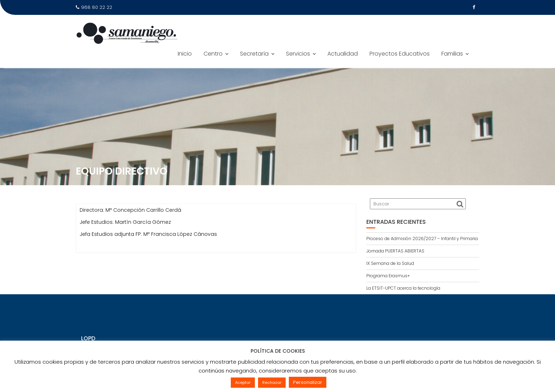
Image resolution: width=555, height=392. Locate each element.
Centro (213, 54)
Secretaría (254, 54)
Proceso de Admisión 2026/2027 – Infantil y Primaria (422, 238)
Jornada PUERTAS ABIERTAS (395, 251)
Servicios (298, 54)
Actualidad (343, 54)
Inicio (185, 54)
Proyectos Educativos (400, 54)
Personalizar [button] (308, 382)
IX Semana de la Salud (390, 263)
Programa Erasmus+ (388, 276)
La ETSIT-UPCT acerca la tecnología (403, 288)
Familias (452, 54)
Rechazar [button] (272, 382)
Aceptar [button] (243, 382)
